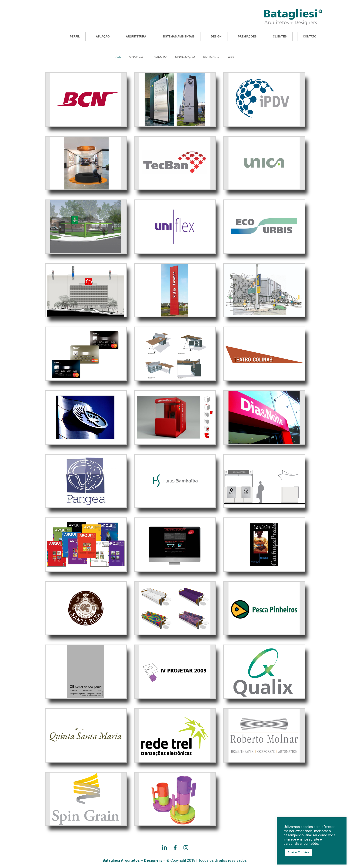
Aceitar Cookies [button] (298, 852)
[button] (75, 37)
